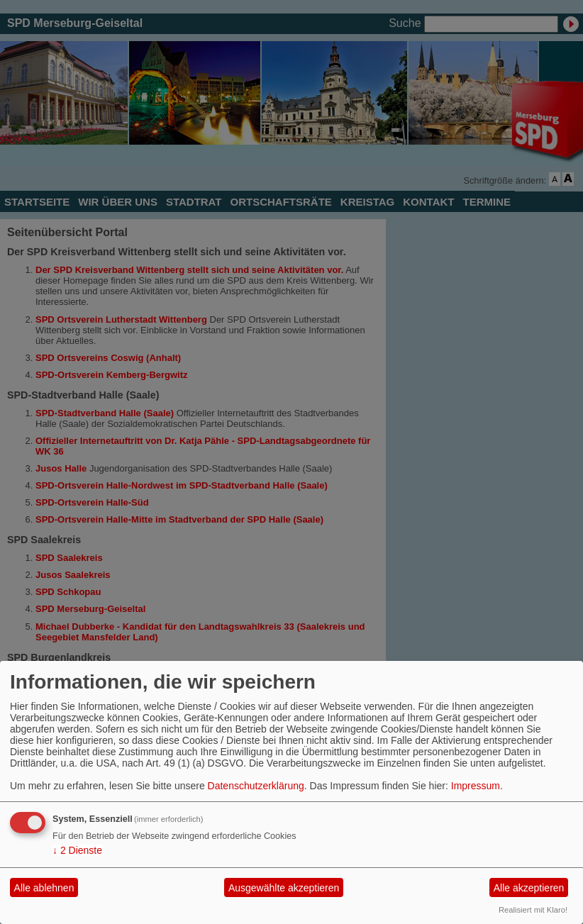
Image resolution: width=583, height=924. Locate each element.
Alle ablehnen (44, 888)
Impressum (476, 786)
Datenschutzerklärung (256, 786)
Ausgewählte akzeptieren (284, 888)
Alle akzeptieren (529, 888)
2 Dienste (77, 850)
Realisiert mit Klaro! (533, 910)
